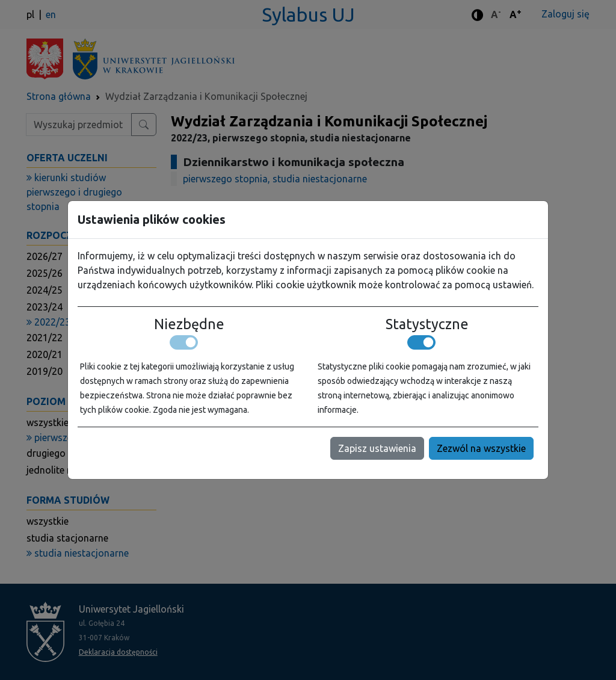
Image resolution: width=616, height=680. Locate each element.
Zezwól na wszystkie (481, 448)
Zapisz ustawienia (377, 448)
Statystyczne (427, 324)
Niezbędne (189, 324)
